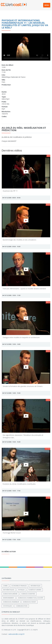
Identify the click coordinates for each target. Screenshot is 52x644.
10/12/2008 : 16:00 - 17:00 (12, 491)
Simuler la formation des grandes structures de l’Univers (23, 386)
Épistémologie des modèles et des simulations (19, 240)
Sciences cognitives (28, 594)
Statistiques (7, 606)
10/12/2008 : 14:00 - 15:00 (12, 393)
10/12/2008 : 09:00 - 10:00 (12, 247)
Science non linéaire (10, 594)
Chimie (5, 586)
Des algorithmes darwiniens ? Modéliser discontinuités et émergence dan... (23, 436)
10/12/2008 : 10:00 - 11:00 (12, 295)
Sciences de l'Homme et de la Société (31, 598)
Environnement (9, 598)
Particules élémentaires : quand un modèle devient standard (24, 289)
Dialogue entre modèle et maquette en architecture (21, 337)
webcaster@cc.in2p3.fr (16, 634)
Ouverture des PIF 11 (10, 191)
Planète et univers (35, 590)
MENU (47, 5)
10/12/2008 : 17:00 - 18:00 (12, 540)
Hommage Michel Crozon (12, 533)
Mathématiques (9, 590)
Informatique (35, 586)
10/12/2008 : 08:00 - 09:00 (12, 198)
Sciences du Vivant (29, 602)
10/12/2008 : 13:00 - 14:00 (12, 344)
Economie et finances (19, 586)
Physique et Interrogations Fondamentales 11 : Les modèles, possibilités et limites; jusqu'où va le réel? (25, 24)
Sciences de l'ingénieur (11, 602)
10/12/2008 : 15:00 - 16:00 (12, 442)
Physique (21, 590)
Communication (22, 606)
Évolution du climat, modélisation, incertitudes (19, 484)
